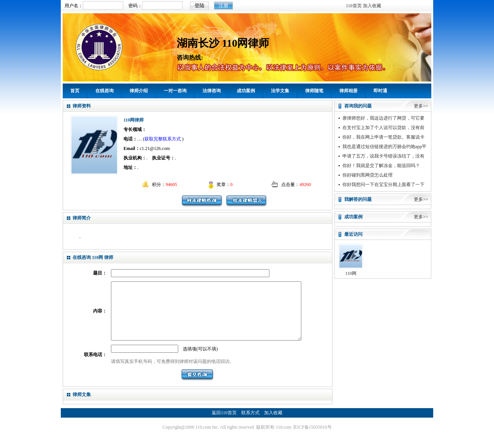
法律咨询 (212, 91)
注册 (223, 6)
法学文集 (280, 91)
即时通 (380, 91)
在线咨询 (104, 91)
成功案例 (246, 91)
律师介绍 (139, 91)
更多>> (421, 106)
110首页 (354, 6)
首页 (75, 91)
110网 (351, 273)
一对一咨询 (175, 91)
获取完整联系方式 (163, 139)
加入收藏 (372, 6)
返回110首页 (224, 424)
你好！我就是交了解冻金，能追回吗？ (381, 166)
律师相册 (348, 91)
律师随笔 (314, 91)
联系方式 (250, 424)
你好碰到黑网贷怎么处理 (367, 175)
